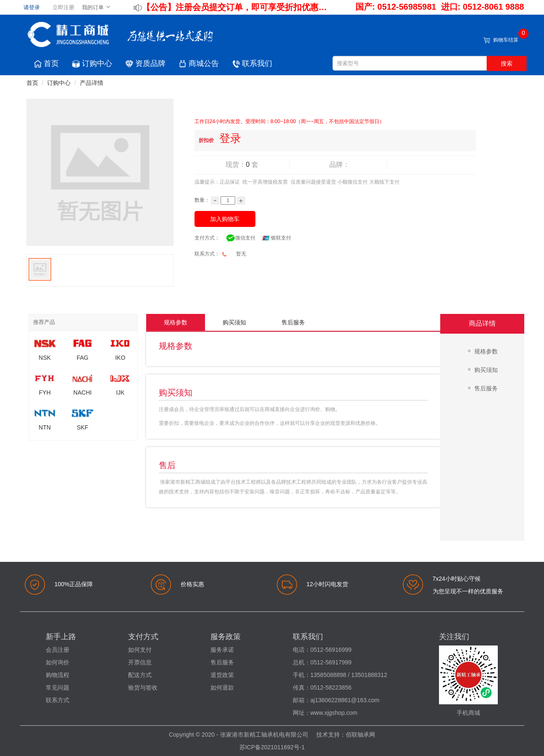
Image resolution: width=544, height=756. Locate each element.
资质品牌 (146, 63)
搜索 (507, 63)
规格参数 (176, 322)
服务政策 (226, 637)
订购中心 (92, 63)
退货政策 (222, 675)
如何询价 (58, 662)
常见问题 (58, 688)
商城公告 (199, 63)
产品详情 (92, 83)
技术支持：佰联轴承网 (346, 735)
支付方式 (143, 637)
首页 (46, 63)
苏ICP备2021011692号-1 (272, 747)
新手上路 (61, 637)
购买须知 (234, 322)
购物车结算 (506, 40)
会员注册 (58, 650)
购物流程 (58, 675)
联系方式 (58, 700)
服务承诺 (222, 650)
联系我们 (252, 63)
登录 (230, 138)
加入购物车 (225, 219)
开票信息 (140, 662)
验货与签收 (143, 688)
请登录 (32, 7)
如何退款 (222, 688)
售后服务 (293, 322)
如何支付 (140, 650)
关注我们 (454, 637)
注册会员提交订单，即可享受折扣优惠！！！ (253, 7)
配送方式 (140, 675)
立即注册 (63, 7)
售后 (167, 465)
